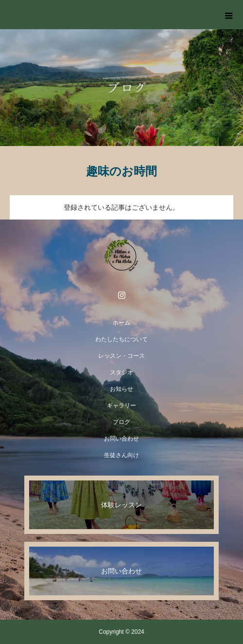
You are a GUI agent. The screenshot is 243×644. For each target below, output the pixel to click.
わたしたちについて (121, 339)
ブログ (121, 422)
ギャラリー (121, 405)
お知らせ (121, 389)
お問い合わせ (121, 439)
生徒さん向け (121, 455)
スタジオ (121, 372)
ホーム (121, 323)
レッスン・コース (121, 356)
